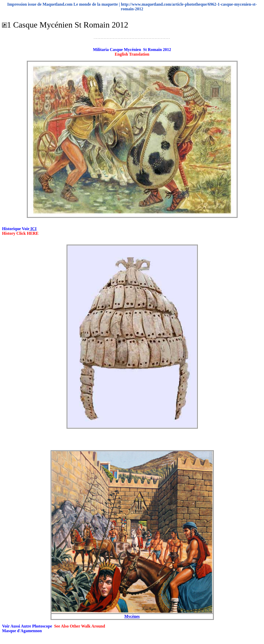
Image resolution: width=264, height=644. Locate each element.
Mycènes (132, 616)
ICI (33, 229)
